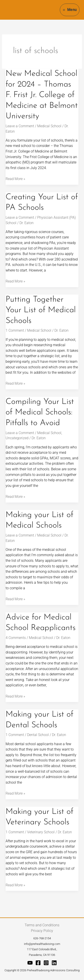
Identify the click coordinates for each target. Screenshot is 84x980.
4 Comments (16, 638)
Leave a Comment (20, 126)
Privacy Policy (42, 931)
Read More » (15, 179)
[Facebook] (38, 963)
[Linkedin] (54, 963)
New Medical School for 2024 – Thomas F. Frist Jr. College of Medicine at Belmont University (42, 95)
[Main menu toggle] (70, 10)
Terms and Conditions (42, 925)
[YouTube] (30, 963)
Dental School (38, 735)
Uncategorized (17, 438)
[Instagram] (46, 963)
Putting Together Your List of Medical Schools (41, 310)
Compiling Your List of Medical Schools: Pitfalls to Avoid (40, 413)
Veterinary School (41, 832)
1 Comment (15, 330)
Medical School (49, 126)
